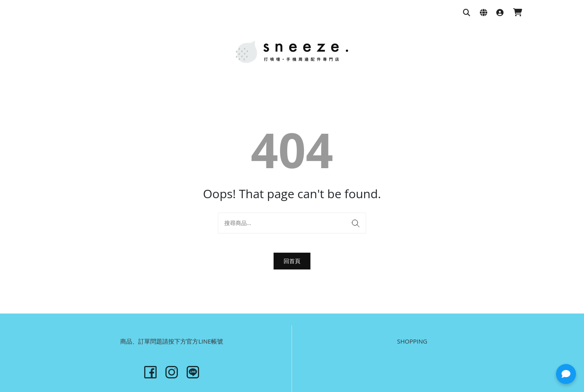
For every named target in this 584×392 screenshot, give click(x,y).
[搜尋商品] (467, 13)
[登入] (500, 13)
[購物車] (518, 13)
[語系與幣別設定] (483, 13)
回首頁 (292, 261)
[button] (566, 374)
